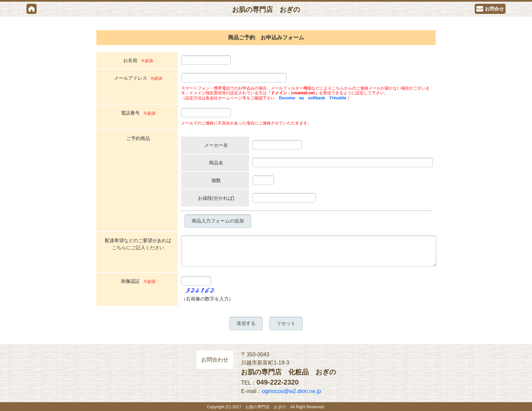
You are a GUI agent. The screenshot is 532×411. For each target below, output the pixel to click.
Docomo (287, 98)
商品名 (216, 163)
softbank (317, 98)
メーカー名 (216, 145)
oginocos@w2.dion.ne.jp (292, 391)
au (302, 98)
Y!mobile (338, 98)
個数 (216, 180)
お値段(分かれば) (216, 198)
